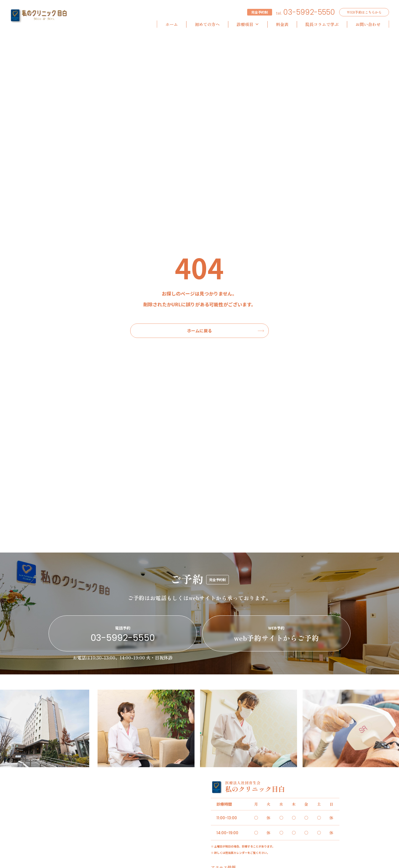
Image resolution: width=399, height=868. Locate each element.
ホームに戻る (199, 331)
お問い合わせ (368, 24)
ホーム (172, 24)
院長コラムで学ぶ (322, 24)
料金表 (282, 24)
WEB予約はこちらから (364, 12)
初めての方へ (207, 24)
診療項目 (248, 24)
